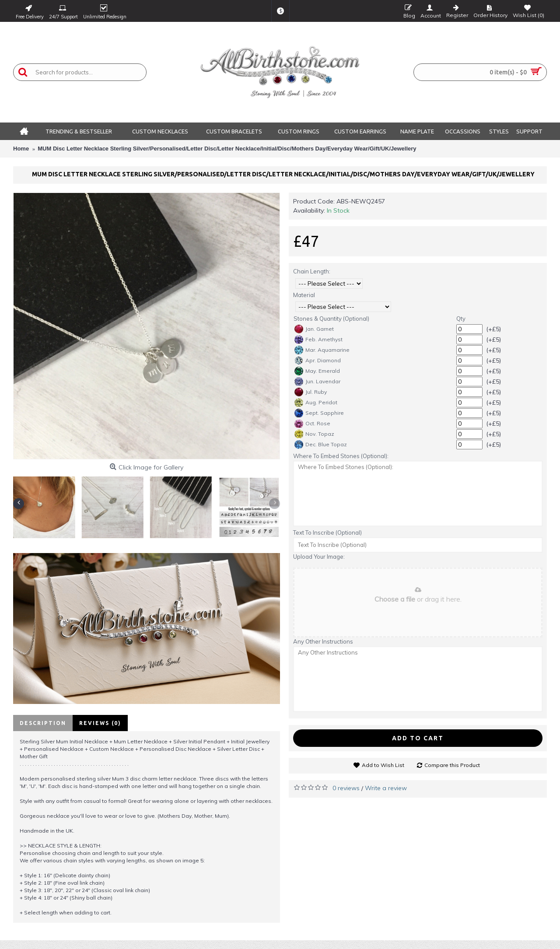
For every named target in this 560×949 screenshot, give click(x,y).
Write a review (386, 788)
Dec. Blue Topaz (321, 445)
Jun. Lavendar (317, 382)
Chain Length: (312, 271)
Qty (461, 319)
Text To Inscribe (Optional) (327, 532)
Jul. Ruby (311, 392)
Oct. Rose (312, 424)
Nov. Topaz (314, 434)
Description (43, 723)
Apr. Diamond (318, 361)
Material (304, 295)
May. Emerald (317, 371)
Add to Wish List (383, 765)
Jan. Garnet (314, 329)
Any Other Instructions (323, 641)
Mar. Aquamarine (322, 350)
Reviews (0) (100, 723)
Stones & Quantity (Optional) (331, 319)
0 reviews (346, 788)
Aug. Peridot (316, 403)
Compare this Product (452, 765)
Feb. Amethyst (318, 340)
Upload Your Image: (319, 557)
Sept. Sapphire (319, 413)
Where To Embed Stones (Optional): (341, 456)
